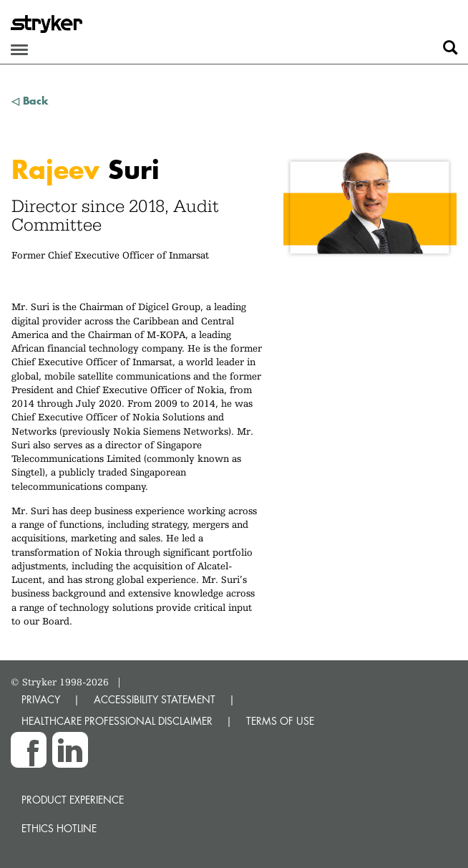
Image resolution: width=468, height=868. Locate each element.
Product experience (73, 800)
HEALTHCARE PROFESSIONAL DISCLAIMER (117, 721)
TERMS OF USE (280, 721)
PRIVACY (41, 699)
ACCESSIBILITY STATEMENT (155, 699)
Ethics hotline (59, 828)
